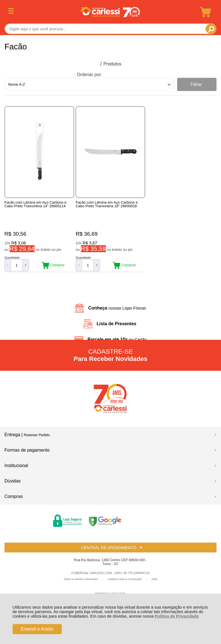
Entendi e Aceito (37, 629)
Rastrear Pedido (37, 440)
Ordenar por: (89, 75)
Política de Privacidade (177, 616)
